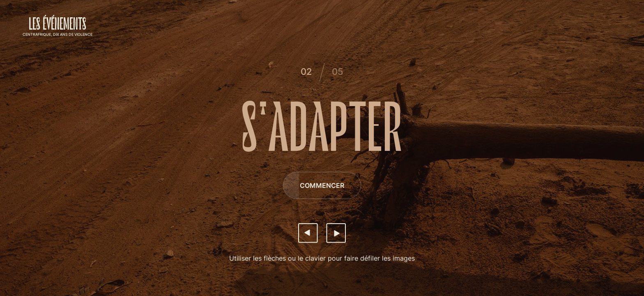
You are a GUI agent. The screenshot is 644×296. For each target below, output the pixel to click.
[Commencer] (322, 185)
